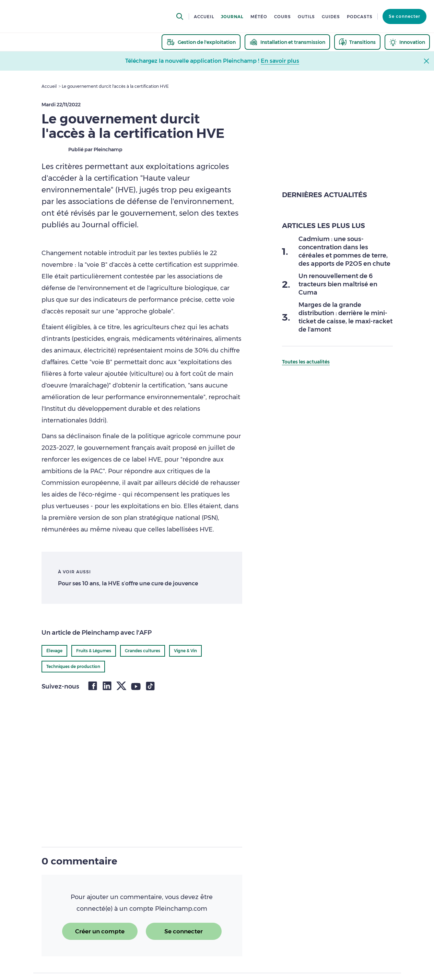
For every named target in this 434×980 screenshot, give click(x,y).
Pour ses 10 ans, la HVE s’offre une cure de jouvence (128, 583)
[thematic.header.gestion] (201, 42)
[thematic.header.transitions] (357, 42)
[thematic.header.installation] (287, 42)
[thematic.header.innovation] (407, 42)
